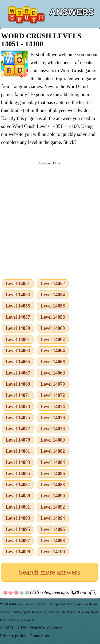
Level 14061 (18, 339)
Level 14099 (18, 552)
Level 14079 (18, 440)
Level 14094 (53, 518)
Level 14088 (53, 485)
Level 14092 (53, 507)
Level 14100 (53, 552)
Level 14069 (18, 384)
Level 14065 (18, 362)
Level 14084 (53, 462)
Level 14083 (18, 462)
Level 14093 (18, 518)
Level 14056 (53, 306)
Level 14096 (53, 529)
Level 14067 (18, 373)
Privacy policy (13, 636)
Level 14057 (18, 317)
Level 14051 (18, 284)
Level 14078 (53, 429)
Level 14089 (18, 496)
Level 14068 (53, 373)
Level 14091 (18, 507)
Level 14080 (53, 440)
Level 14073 (18, 406)
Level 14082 (53, 451)
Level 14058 (53, 317)
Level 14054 (53, 295)
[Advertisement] (50, 219)
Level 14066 (53, 362)
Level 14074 (53, 406)
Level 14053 (18, 295)
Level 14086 (53, 473)
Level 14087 (18, 485)
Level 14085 (18, 473)
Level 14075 (18, 418)
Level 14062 (53, 339)
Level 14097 (18, 541)
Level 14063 (18, 351)
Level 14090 (53, 496)
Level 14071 (18, 395)
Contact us (39, 636)
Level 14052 (53, 284)
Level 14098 (53, 541)
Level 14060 (53, 328)
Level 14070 (53, 384)
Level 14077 (18, 429)
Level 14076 (53, 418)
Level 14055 (18, 306)
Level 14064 (53, 351)
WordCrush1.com (46, 628)
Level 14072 (53, 395)
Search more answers (49, 572)
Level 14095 (18, 529)
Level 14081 (18, 451)
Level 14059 (18, 328)
